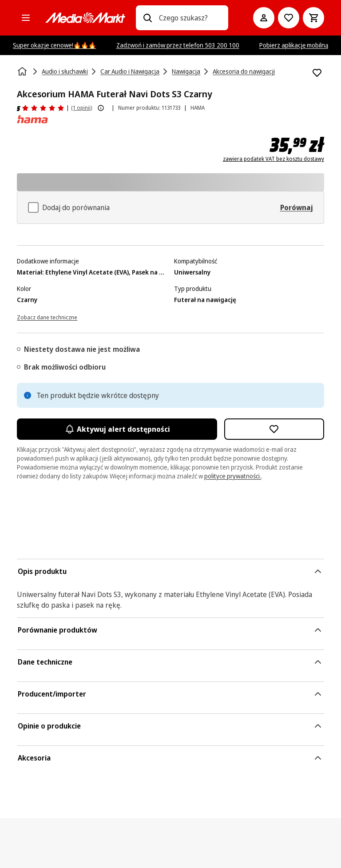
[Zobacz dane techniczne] (47, 317)
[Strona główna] (23, 72)
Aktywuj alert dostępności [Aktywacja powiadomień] (117, 429)
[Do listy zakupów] (289, 18)
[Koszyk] (313, 18)
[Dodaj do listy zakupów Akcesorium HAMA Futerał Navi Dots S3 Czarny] (317, 73)
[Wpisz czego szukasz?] (147, 18)
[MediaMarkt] (85, 18)
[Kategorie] (26, 18)
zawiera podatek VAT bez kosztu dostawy (274, 159)
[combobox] (190, 18)
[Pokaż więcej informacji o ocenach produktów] (101, 108)
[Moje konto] (264, 18)
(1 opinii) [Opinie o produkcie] (81, 108)
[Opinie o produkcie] (41, 108)
